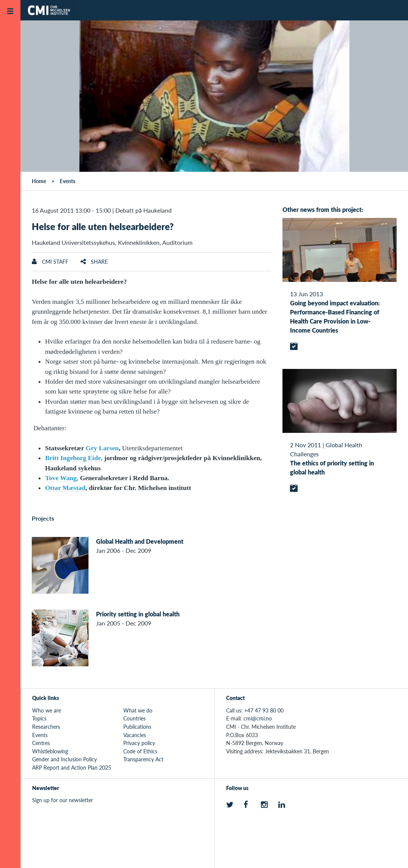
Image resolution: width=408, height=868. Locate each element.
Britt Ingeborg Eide (73, 458)
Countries (134, 718)
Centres (41, 743)
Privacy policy (139, 743)
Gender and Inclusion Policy (64, 759)
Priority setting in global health (138, 614)
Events (67, 181)
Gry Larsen (102, 448)
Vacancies (135, 735)
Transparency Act (143, 759)
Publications (137, 726)
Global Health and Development (140, 541)
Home (39, 181)
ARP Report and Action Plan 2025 (72, 767)
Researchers (46, 726)
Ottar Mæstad (65, 488)
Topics (39, 718)
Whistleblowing (50, 751)
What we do (138, 710)
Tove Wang (61, 478)
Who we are (47, 710)
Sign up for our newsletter (63, 800)
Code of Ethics (140, 751)
